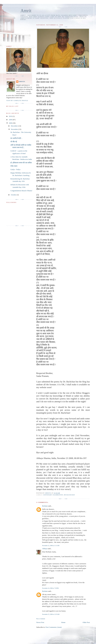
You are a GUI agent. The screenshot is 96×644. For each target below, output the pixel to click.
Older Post (86, 622)
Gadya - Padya (15, 169)
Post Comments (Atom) (54, 627)
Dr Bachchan (69, 495)
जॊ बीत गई (14, 142)
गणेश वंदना (14, 166)
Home (63, 622)
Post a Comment (41, 619)
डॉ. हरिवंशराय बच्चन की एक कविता (21, 163)
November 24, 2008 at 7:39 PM (50, 588)
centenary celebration (53, 495)
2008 (11, 123)
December (15, 126)
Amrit (26, 11)
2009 (11, 120)
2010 (11, 116)
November (15, 129)
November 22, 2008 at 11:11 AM (51, 546)
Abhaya (45, 549)
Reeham (45, 506)
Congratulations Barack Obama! (21, 191)
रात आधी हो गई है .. (16, 138)
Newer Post (40, 622)
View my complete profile (17, 101)
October (14, 195)
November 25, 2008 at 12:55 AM (51, 614)
